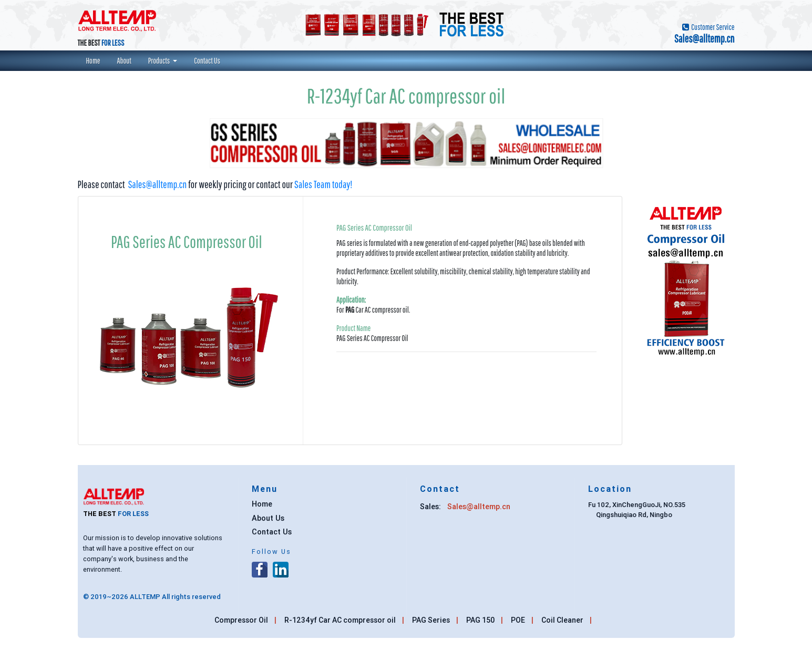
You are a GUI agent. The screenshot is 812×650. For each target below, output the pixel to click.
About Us (268, 521)
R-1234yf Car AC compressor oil (340, 620)
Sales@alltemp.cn (157, 184)
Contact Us (211, 60)
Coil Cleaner (562, 620)
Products (160, 60)
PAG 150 (480, 620)
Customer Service (712, 27)
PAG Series (431, 620)
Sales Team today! (323, 184)
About (129, 60)
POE (518, 620)
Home (97, 60)
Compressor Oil (241, 620)
